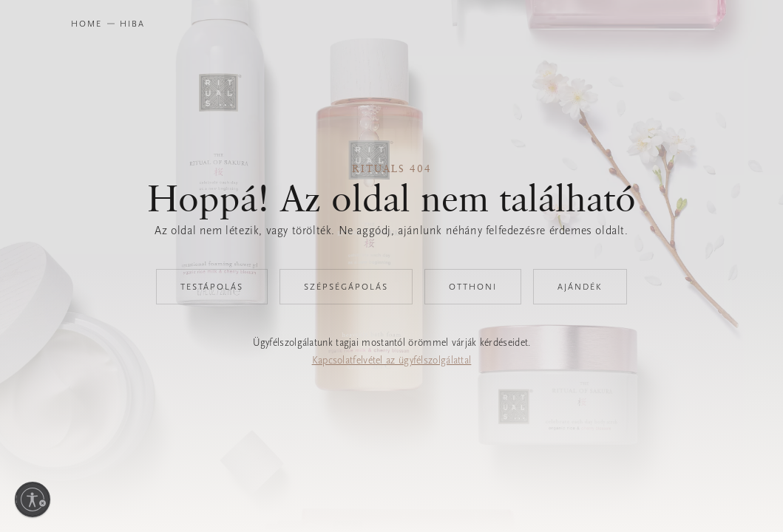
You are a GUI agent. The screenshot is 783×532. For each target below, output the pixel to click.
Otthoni (473, 287)
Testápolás (212, 287)
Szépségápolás (346, 287)
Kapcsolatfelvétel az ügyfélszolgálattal (392, 360)
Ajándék (580, 287)
